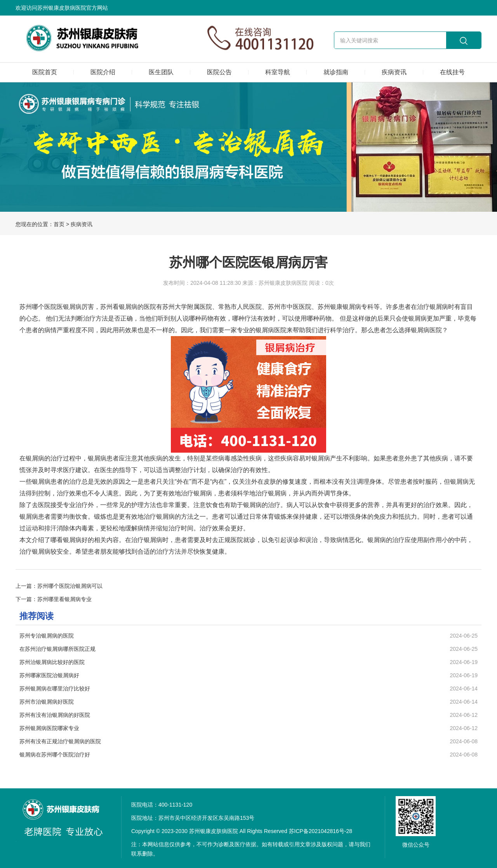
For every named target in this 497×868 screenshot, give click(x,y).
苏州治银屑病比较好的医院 (52, 662)
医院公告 (219, 72)
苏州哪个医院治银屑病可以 (70, 586)
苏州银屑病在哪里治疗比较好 (55, 688)
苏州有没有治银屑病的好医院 (55, 715)
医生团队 (161, 72)
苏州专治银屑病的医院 (47, 636)
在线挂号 (452, 72)
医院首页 (45, 72)
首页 (59, 224)
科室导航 (278, 72)
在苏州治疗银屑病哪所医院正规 (57, 649)
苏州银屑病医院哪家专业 (49, 728)
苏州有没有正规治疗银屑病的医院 (60, 741)
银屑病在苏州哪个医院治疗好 (55, 755)
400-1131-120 (175, 805)
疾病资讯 (394, 72)
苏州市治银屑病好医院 (47, 702)
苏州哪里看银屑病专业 (64, 599)
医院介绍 (103, 72)
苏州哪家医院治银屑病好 (49, 675)
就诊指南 (336, 72)
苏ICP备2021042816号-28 (321, 831)
